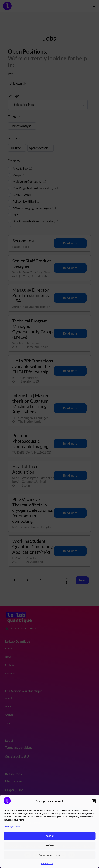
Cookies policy (48, 863)
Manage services (13, 827)
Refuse (50, 845)
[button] (94, 801)
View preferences (50, 855)
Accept (50, 836)
